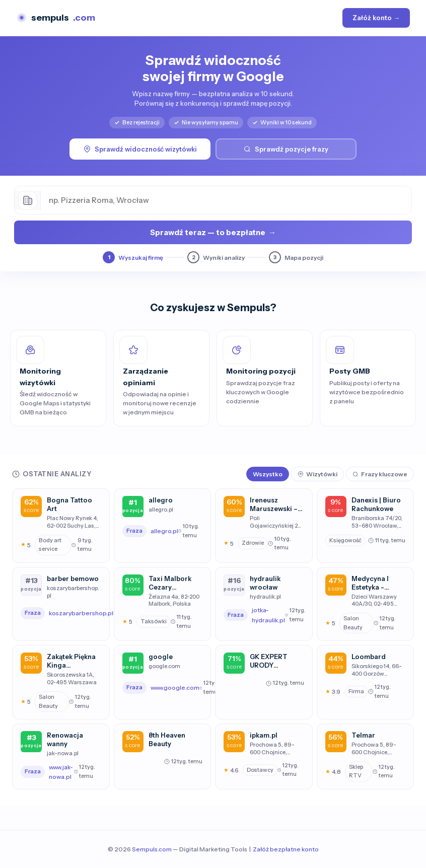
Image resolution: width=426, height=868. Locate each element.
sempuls (56, 18)
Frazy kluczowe (380, 474)
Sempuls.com (152, 849)
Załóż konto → (376, 18)
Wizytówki (317, 474)
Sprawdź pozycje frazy (286, 149)
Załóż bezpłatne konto (286, 849)
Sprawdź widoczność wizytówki (140, 149)
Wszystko (268, 474)
